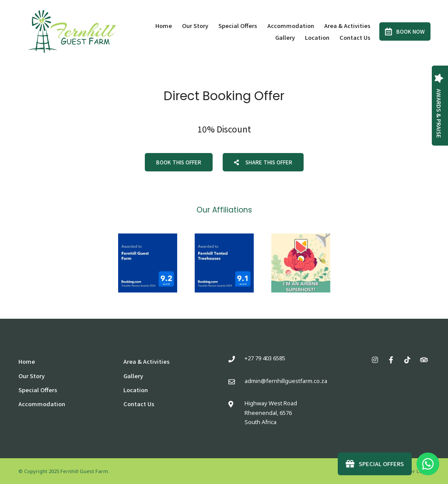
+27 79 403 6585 (265, 358)
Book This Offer (179, 162)
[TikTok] (407, 360)
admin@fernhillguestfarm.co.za (286, 381)
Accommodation (291, 26)
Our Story (195, 26)
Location (317, 37)
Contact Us (355, 37)
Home (164, 26)
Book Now (405, 31)
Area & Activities (347, 26)
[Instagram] (375, 360)
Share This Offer (263, 162)
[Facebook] (391, 360)
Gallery (285, 37)
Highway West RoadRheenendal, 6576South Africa (271, 413)
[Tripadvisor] (423, 360)
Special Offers (238, 26)
